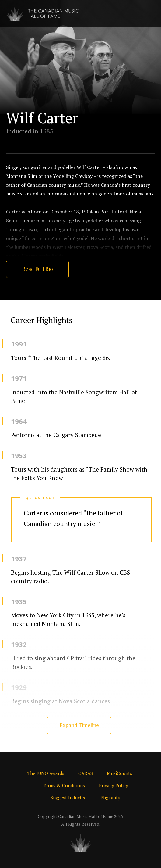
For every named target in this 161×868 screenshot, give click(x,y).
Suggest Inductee (68, 798)
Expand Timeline (79, 725)
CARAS (86, 773)
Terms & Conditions (64, 785)
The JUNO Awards (46, 773)
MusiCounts (119, 773)
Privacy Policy (114, 785)
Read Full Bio (38, 269)
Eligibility (110, 798)
